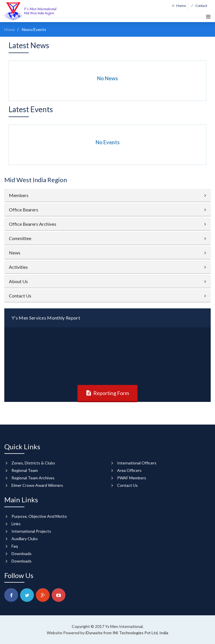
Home (179, 6)
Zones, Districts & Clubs (33, 463)
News (15, 253)
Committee (20, 238)
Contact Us (20, 296)
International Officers (137, 463)
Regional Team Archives (33, 478)
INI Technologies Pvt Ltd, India (140, 633)
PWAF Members (132, 478)
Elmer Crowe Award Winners (37, 485)
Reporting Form (111, 393)
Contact (199, 6)
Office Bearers (24, 210)
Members (19, 195)
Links (16, 524)
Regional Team (25, 470)
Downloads (22, 553)
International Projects (31, 531)
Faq (15, 546)
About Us (18, 281)
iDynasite (94, 633)
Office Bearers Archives (33, 224)
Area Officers (129, 470)
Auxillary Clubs (25, 539)
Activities (18, 267)
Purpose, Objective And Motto (39, 516)
